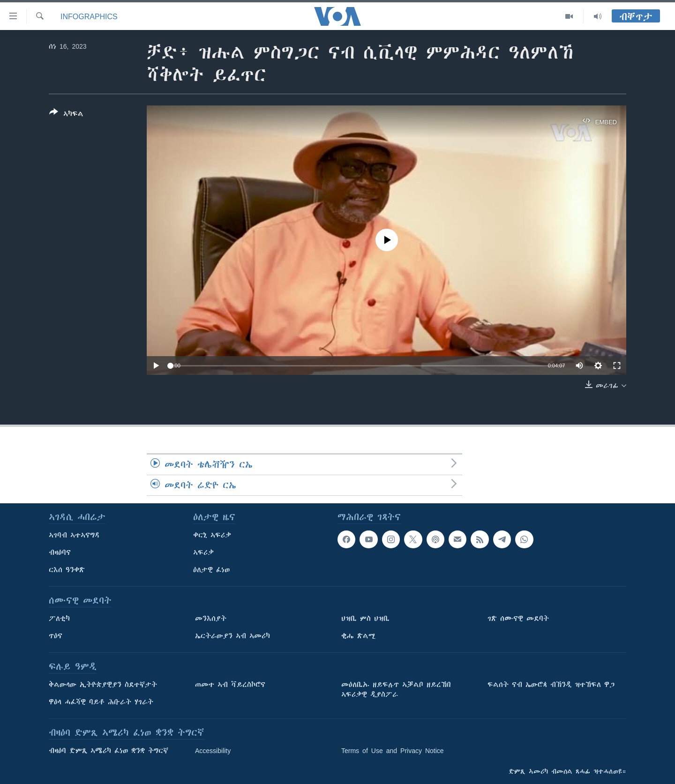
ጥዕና (56, 636)
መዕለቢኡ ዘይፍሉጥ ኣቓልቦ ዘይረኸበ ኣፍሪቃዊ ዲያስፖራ (396, 690)
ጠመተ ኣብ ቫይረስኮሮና (230, 685)
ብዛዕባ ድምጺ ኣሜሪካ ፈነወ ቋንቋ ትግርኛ (109, 751)
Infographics (89, 16)
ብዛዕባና (60, 553)
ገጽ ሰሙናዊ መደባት (518, 619)
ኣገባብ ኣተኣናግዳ (74, 535)
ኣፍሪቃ (203, 553)
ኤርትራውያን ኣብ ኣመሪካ (232, 636)
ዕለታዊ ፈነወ (211, 570)
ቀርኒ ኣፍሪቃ (212, 535)
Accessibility (213, 751)
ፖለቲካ (59, 619)
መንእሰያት (211, 619)
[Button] (66, 115)
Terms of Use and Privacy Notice (393, 751)
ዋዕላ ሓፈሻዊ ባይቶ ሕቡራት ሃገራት (101, 702)
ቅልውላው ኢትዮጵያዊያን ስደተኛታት (103, 685)
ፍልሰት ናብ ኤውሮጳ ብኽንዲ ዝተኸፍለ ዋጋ (551, 685)
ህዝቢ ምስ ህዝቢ (365, 619)
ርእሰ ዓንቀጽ (67, 570)
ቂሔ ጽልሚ (358, 636)
